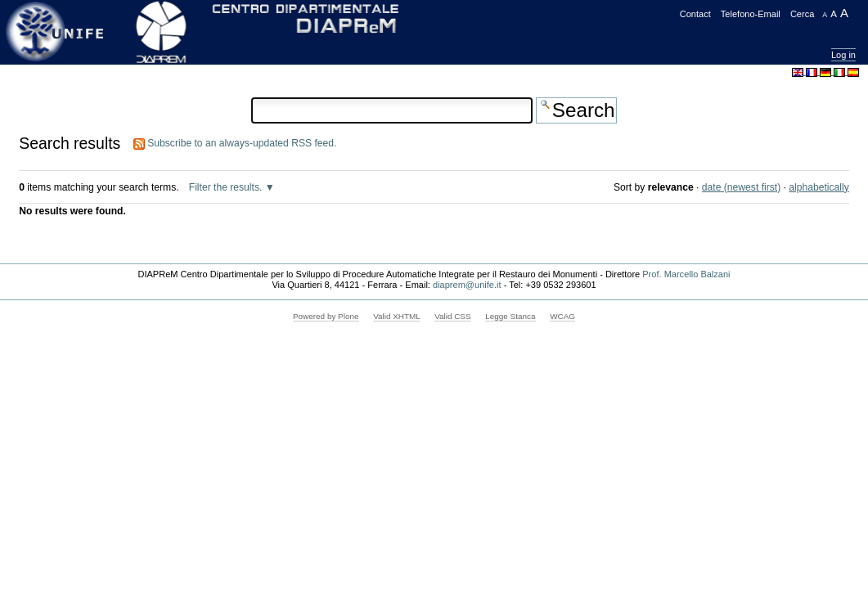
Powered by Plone (326, 316)
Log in (843, 55)
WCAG (562, 316)
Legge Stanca (510, 316)
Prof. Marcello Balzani (686, 274)
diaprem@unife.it (467, 285)
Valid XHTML (396, 316)
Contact (695, 14)
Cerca (802, 14)
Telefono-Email (751, 14)
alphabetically (819, 187)
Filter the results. (227, 187)
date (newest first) (741, 187)
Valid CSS (452, 316)
